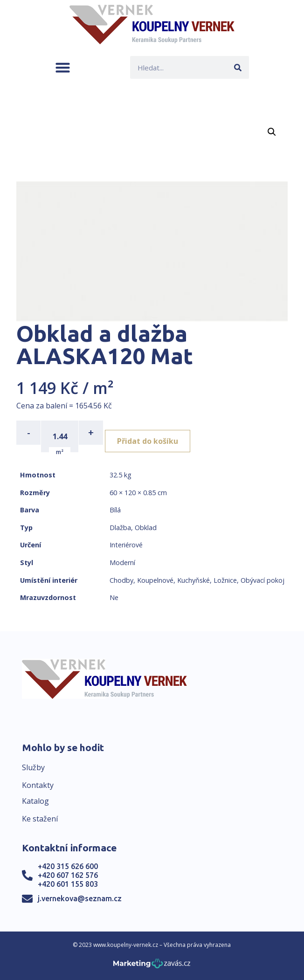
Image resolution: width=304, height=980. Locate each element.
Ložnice (225, 580)
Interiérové (126, 545)
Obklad (146, 528)
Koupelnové (155, 580)
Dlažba (120, 528)
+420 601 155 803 (68, 884)
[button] (63, 67)
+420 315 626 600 (68, 866)
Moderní (122, 562)
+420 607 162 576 (68, 875)
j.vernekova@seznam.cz (80, 898)
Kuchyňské (193, 580)
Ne (114, 597)
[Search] (238, 67)
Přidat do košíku (148, 441)
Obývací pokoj (263, 580)
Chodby (121, 580)
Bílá (115, 510)
